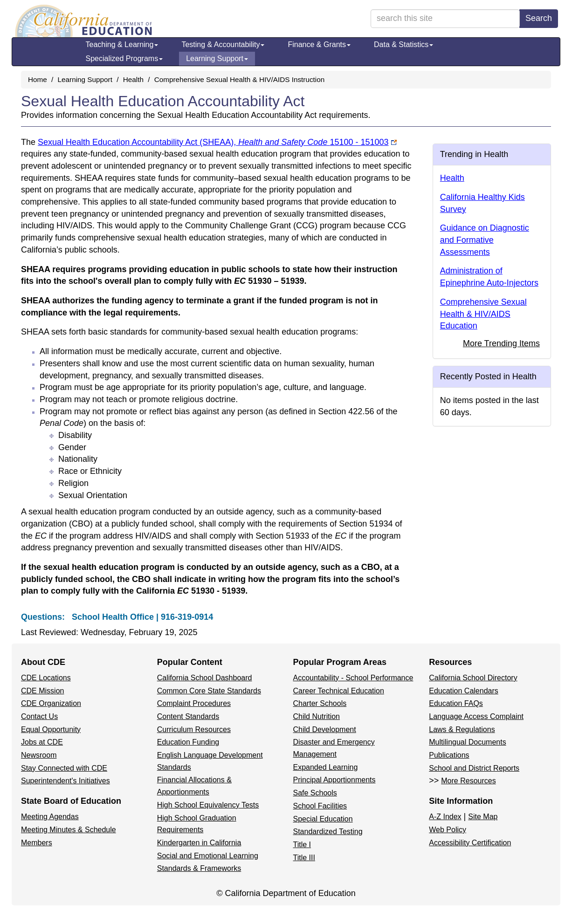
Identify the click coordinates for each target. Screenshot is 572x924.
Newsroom (39, 755)
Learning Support (217, 58)
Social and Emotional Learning (208, 856)
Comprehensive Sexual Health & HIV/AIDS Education (483, 314)
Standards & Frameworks (199, 868)
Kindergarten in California (199, 843)
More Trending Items (501, 343)
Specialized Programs (124, 58)
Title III (304, 858)
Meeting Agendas (50, 817)
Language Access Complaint (476, 716)
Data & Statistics (403, 44)
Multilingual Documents (467, 742)
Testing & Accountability (223, 44)
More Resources (468, 781)
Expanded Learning (326, 767)
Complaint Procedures (194, 703)
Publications (449, 755)
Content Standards (188, 716)
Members (37, 843)
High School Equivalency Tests (208, 805)
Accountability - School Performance (353, 678)
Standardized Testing (328, 832)
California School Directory (473, 678)
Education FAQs (456, 703)
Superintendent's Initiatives (65, 781)
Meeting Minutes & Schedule (69, 830)
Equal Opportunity (51, 729)
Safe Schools (315, 793)
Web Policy (448, 830)
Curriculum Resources (194, 729)
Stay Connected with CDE (64, 768)
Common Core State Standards (209, 691)
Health (133, 79)
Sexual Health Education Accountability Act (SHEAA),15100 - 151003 (213, 142)
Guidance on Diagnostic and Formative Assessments (485, 240)
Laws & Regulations (462, 729)
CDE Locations (46, 678)
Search (539, 18)
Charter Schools (320, 703)
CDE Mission (42, 691)
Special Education (323, 819)
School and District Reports (474, 768)
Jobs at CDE (42, 742)
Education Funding (188, 742)
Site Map (483, 817)
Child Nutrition (317, 716)
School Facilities (320, 806)
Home (38, 79)
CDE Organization (51, 703)
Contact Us (39, 716)
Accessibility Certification (470, 843)
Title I (302, 845)
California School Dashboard (205, 678)
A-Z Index (445, 817)
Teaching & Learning (122, 44)
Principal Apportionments (334, 780)
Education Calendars (464, 691)
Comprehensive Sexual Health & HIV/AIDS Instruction (240, 79)
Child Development (325, 729)
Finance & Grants (319, 44)
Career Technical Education (339, 691)
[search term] (445, 19)
